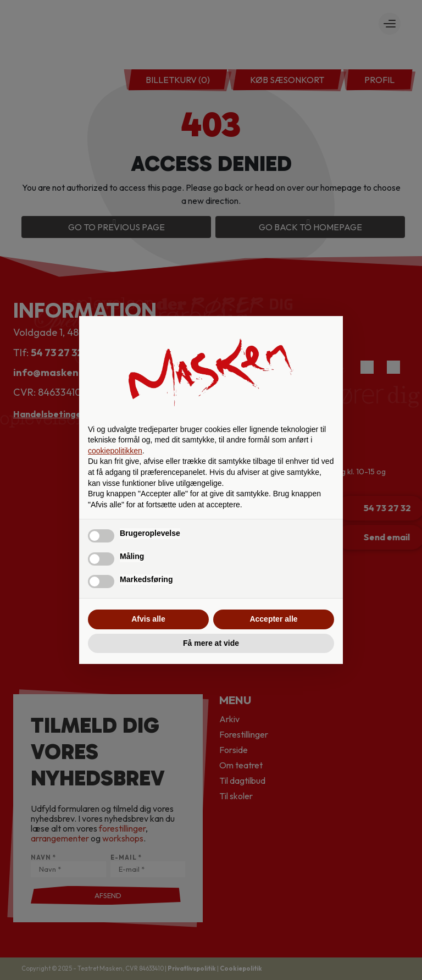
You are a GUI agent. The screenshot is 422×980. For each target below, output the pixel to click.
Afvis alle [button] (148, 619)
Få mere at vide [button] (211, 643)
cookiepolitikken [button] (115, 451)
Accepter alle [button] (273, 619)
